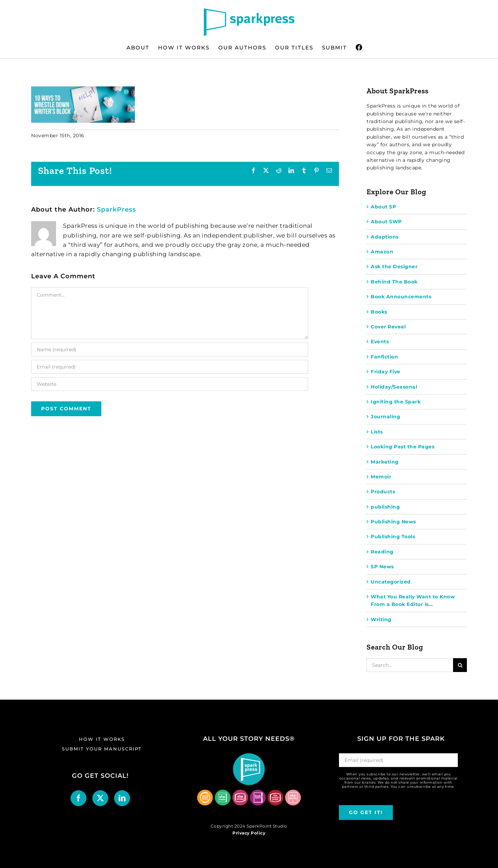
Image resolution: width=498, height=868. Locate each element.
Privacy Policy (249, 833)
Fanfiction (384, 357)
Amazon (382, 252)
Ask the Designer (394, 267)
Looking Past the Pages (403, 447)
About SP (383, 207)
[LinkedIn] (122, 798)
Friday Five (386, 372)
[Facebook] (79, 798)
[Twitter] (100, 798)
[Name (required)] (170, 349)
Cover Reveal (388, 327)
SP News (382, 567)
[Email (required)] (170, 367)
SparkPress (116, 209)
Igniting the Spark (396, 402)
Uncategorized (391, 582)
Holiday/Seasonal (394, 387)
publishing (385, 507)
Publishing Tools (393, 536)
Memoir (381, 477)
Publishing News (393, 522)
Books (379, 312)
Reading (382, 552)
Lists (377, 432)
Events (380, 342)
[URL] (170, 384)
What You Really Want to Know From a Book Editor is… (413, 600)
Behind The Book (394, 282)
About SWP (386, 222)
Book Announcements (401, 297)
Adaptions (385, 237)
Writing (381, 619)
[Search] (460, 665)
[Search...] (410, 665)
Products (383, 492)
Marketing (385, 462)
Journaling (385, 417)
